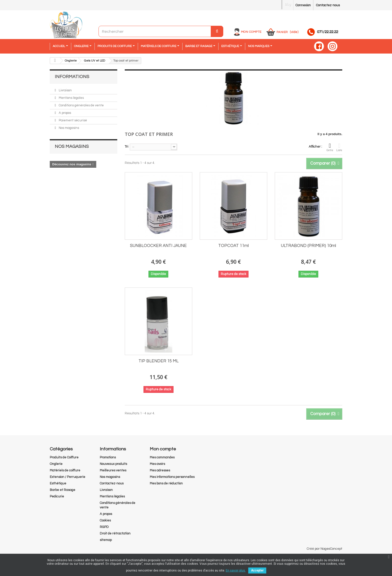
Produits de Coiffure (64, 457)
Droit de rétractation (115, 533)
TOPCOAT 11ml (233, 246)
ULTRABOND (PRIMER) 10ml (308, 246)
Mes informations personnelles (172, 477)
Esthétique (58, 483)
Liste (339, 147)
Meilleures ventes (113, 470)
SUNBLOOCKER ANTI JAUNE (158, 246)
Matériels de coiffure (65, 470)
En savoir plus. (236, 570)
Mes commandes (162, 457)
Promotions (108, 457)
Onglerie (56, 464)
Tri (126, 147)
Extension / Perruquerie (67, 477)
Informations (72, 77)
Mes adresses (160, 470)
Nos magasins (68, 128)
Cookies (105, 520)
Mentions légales (71, 98)
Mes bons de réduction (166, 483)
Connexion (303, 5)
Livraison (65, 90)
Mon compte (251, 32)
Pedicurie (57, 496)
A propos (64, 113)
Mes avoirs (157, 464)
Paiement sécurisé (72, 120)
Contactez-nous (328, 5)
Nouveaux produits (113, 464)
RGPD (104, 527)
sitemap (106, 540)
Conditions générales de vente (81, 105)
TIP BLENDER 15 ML (158, 361)
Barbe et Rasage (62, 490)
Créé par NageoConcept (324, 549)
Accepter (257, 570)
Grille (330, 147)
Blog (288, 4)
